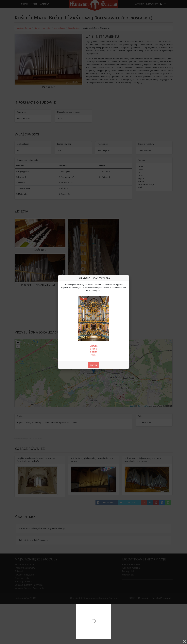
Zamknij (94, 365)
